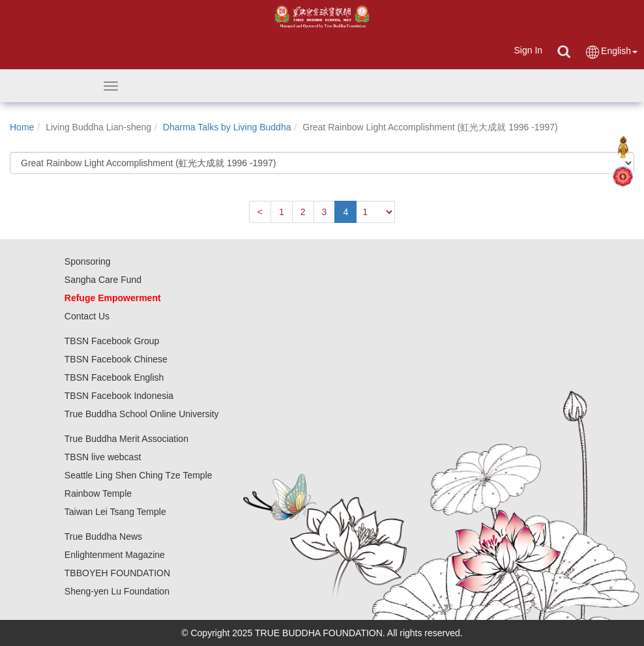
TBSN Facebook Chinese (116, 359)
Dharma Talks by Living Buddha (227, 127)
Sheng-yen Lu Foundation (117, 591)
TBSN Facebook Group (112, 341)
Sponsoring (88, 261)
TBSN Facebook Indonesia (119, 396)
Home (22, 127)
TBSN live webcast (103, 457)
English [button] (611, 52)
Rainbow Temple (98, 493)
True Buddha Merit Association (126, 439)
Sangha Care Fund (103, 280)
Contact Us (87, 316)
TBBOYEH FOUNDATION (117, 573)
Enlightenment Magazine (115, 555)
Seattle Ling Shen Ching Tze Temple (139, 475)
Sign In (528, 50)
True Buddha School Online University (142, 414)
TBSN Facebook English (114, 377)
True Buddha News (103, 536)
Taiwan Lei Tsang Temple (115, 512)
